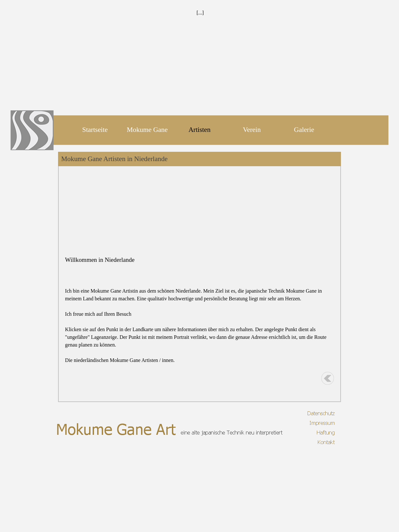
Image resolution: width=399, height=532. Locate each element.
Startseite (95, 130)
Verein (252, 130)
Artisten (200, 130)
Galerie (304, 130)
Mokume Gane (147, 130)
